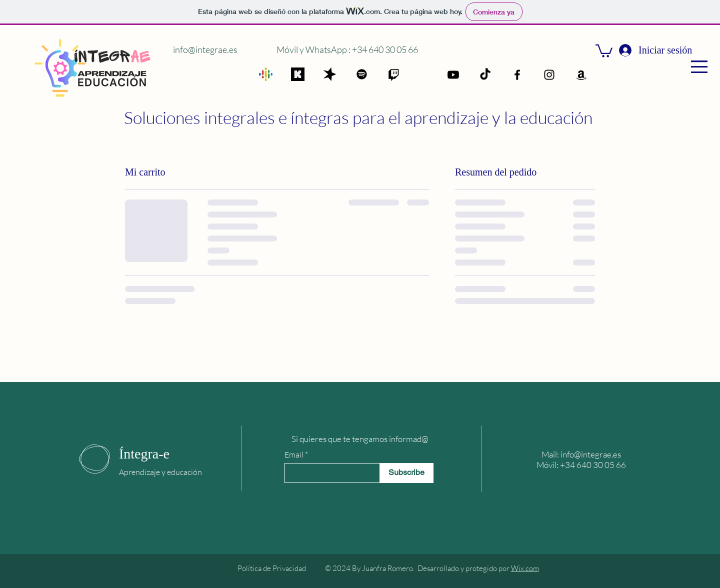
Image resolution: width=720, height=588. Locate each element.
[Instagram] (549, 75)
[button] (699, 67)
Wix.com (525, 568)
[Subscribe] (406, 473)
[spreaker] (330, 74)
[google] (266, 74)
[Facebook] (517, 75)
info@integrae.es (205, 49)
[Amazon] (581, 75)
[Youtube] (453, 75)
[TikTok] (485, 75)
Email (294, 454)
